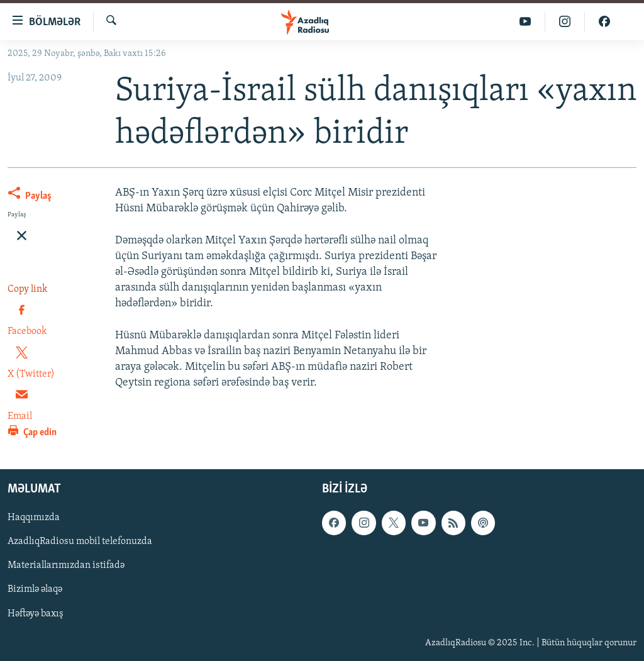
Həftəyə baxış (36, 613)
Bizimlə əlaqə (35, 589)
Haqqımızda (34, 518)
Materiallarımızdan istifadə (66, 565)
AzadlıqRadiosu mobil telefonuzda (80, 542)
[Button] (30, 198)
